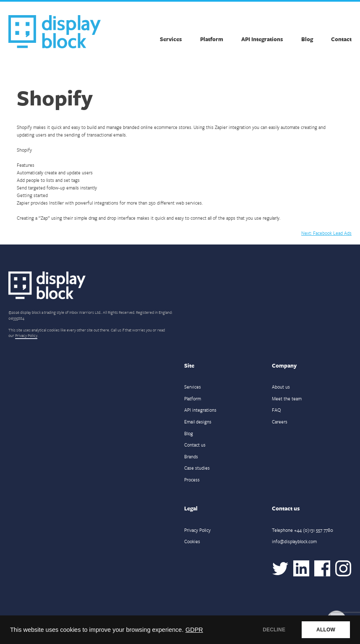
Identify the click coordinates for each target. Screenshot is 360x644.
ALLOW (326, 630)
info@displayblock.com (294, 541)
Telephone (303, 530)
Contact (341, 39)
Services (171, 39)
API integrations (200, 410)
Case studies (197, 468)
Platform (212, 39)
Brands (191, 456)
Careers (280, 422)
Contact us (195, 445)
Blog (307, 39)
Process (192, 480)
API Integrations (262, 39)
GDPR (194, 630)
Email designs (198, 422)
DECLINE (274, 630)
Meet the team (287, 398)
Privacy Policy (26, 335)
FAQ (277, 410)
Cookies (192, 541)
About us (281, 387)
